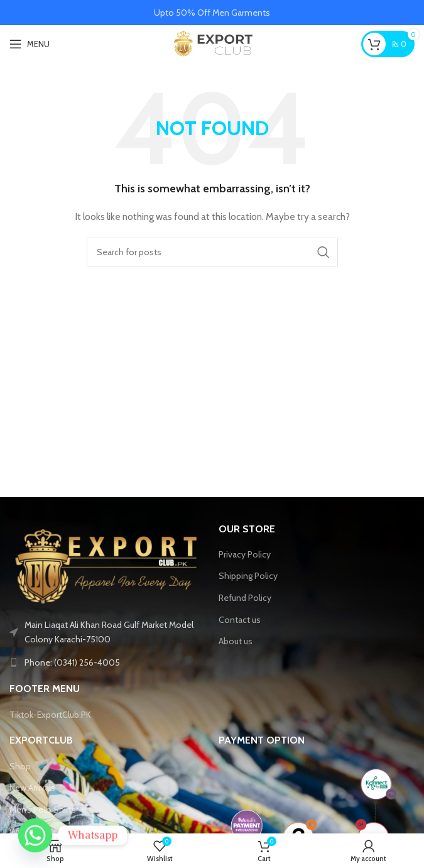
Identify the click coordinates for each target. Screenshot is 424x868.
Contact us (240, 620)
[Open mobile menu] (30, 44)
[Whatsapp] (35, 835)
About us (236, 641)
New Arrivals (32, 788)
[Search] (212, 252)
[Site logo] (212, 43)
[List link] (108, 662)
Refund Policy (245, 598)
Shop (20, 766)
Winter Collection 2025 (54, 832)
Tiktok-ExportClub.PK (50, 715)
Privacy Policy (245, 554)
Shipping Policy (248, 576)
